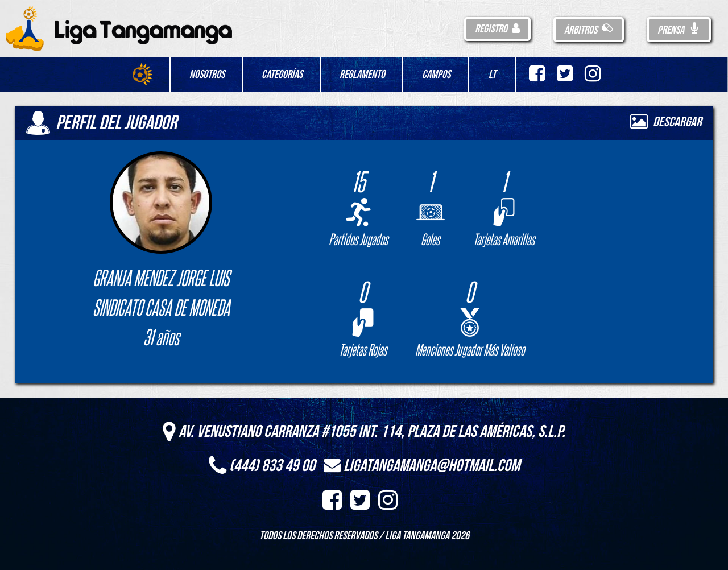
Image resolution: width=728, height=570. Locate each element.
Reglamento (362, 75)
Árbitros (589, 30)
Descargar (666, 122)
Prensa (679, 30)
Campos (436, 75)
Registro (497, 29)
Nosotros (207, 75)
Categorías (282, 75)
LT (492, 75)
